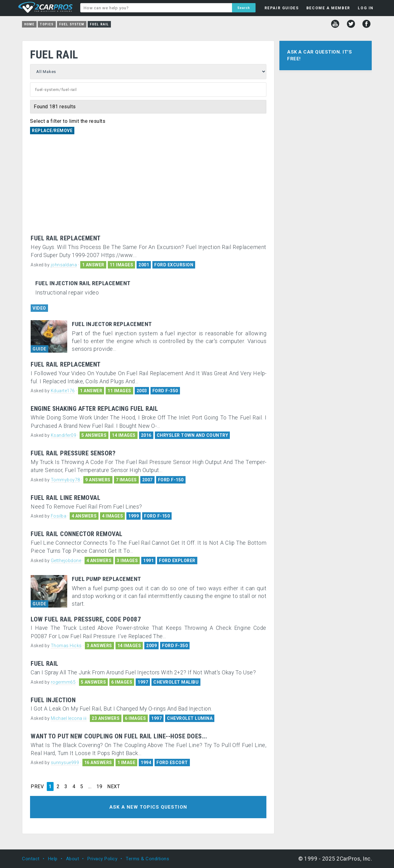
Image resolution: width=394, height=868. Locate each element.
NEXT (114, 787)
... (90, 787)
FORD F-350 (165, 391)
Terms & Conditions (147, 859)
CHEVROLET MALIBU (176, 682)
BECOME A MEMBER (328, 8)
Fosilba (59, 516)
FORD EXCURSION (174, 265)
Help (53, 859)
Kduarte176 (63, 391)
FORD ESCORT (172, 763)
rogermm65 (63, 682)
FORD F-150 (171, 480)
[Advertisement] (148, 188)
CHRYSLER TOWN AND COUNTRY (193, 435)
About (73, 859)
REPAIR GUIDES (282, 8)
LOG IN (366, 8)
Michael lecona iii (69, 718)
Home (29, 24)
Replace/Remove (52, 131)
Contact (31, 859)
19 (99, 787)
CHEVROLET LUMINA (190, 718)
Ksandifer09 (64, 435)
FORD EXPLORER (177, 561)
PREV (37, 787)
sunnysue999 (65, 763)
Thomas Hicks (66, 646)
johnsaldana (64, 265)
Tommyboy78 (66, 480)
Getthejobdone (66, 561)
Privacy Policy (102, 859)
